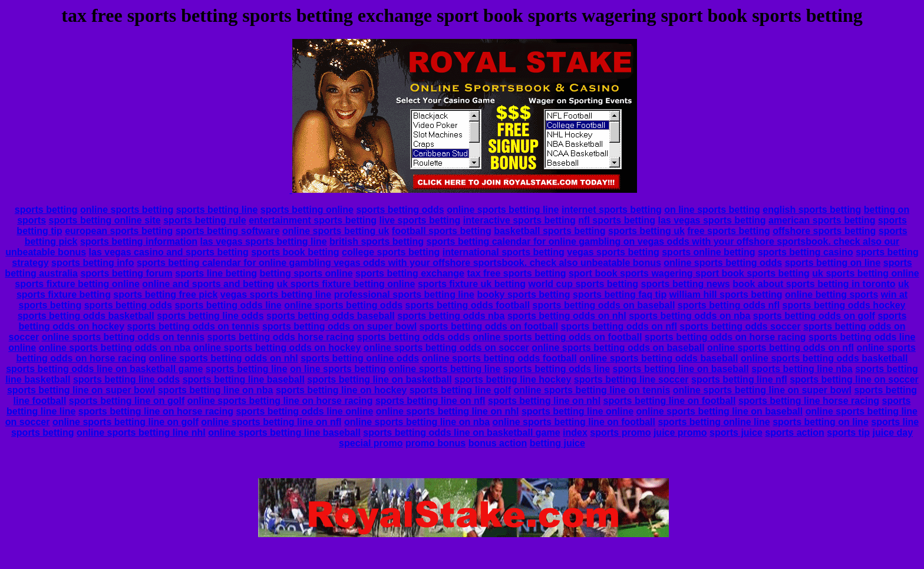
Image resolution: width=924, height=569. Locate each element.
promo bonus (435, 443)
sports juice (736, 432)
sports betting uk (646, 231)
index (575, 432)
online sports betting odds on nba (115, 348)
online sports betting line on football (574, 422)
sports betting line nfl (739, 379)
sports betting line (217, 210)
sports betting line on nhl (544, 401)
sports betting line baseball (244, 379)
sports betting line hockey (513, 379)
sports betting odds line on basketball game (104, 369)
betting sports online (306, 273)
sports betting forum (126, 273)
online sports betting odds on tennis (123, 337)
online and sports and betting (208, 284)
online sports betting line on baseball (720, 411)
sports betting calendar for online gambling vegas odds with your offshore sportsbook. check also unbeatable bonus (399, 263)
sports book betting (295, 252)
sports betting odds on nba (689, 316)
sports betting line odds (210, 316)
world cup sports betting (583, 284)
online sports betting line (503, 210)
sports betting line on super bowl (81, 390)
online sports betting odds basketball (824, 358)
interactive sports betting (519, 220)
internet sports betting (612, 210)
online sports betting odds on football (557, 337)
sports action (794, 432)
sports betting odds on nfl (619, 326)
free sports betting (728, 231)
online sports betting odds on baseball (618, 348)
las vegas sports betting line (263, 241)
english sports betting (812, 210)
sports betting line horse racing (809, 401)
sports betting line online (577, 411)
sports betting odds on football (489, 326)
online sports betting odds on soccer (446, 348)
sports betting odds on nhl (567, 316)
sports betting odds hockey (844, 305)
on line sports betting (712, 210)
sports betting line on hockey (341, 390)
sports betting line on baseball (681, 369)
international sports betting (504, 252)
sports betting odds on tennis (194, 326)
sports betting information (139, 241)
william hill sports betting (726, 295)
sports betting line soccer (631, 379)
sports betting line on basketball (379, 379)
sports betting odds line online (304, 411)
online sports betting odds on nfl (781, 348)
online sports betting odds (723, 263)
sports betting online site (105, 220)
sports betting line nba (802, 369)
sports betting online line (714, 422)
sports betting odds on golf (814, 316)
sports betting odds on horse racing (725, 337)
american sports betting (822, 220)
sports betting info (93, 263)
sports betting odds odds (414, 337)
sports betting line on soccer (854, 379)
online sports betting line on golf (126, 422)
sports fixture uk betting (472, 284)
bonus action (498, 443)
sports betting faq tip (620, 295)
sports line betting (216, 273)
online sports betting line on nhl (448, 411)
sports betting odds (400, 210)
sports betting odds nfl (729, 305)
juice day (893, 432)
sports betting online (307, 210)
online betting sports (831, 295)
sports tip (848, 432)
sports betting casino (806, 252)
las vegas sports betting (712, 220)
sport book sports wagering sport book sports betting (689, 273)
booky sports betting (523, 295)
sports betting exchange (410, 273)
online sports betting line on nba (417, 422)
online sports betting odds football (499, 358)
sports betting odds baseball (331, 316)
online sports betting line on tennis (592, 390)
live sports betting (420, 220)
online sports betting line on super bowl (762, 390)
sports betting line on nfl (430, 401)
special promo (371, 443)
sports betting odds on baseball (604, 305)
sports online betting (708, 252)
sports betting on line (833, 263)
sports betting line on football (670, 401)
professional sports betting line (404, 295)
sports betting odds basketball (86, 316)
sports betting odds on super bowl (339, 326)
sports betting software (228, 231)
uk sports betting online (865, 273)
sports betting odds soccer (740, 326)
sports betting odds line (228, 305)
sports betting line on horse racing (156, 411)
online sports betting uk (336, 231)
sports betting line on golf (127, 401)
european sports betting (119, 231)
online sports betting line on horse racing (280, 401)
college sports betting (391, 252)
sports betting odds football (468, 305)
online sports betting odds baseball (659, 358)
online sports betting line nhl (141, 432)
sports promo (620, 432)
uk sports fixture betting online (346, 284)
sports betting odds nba (451, 316)
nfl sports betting (617, 220)
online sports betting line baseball (284, 432)
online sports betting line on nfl (271, 422)
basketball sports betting (550, 231)
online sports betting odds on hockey (277, 348)
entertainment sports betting (313, 220)
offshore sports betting (824, 231)
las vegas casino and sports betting (169, 252)
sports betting (46, 210)
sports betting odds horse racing (281, 337)
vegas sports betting (613, 252)
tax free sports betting (516, 273)
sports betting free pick (165, 295)
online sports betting (127, 210)
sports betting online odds (360, 358)
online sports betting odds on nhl (223, 358)
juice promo (680, 432)
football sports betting (442, 231)
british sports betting (377, 241)
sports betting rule (204, 220)
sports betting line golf (460, 390)
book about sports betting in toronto (814, 284)
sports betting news (686, 284)
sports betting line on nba (216, 390)
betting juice (557, 443)
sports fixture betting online (77, 284)
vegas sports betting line (276, 295)
